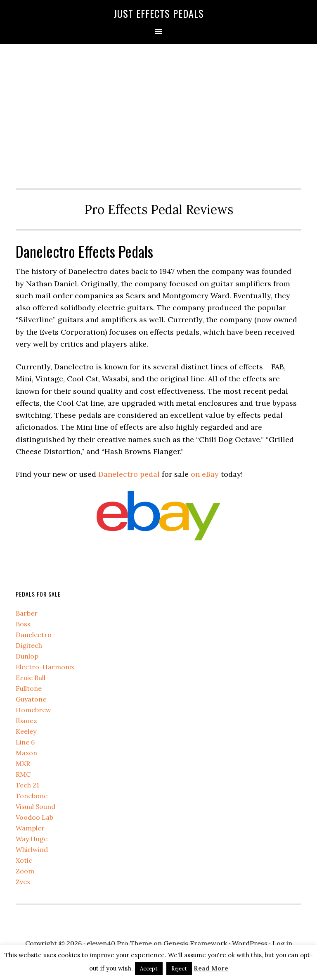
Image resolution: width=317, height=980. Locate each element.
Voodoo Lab (34, 817)
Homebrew (33, 710)
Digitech (29, 645)
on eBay (205, 474)
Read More (211, 968)
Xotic (24, 860)
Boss (23, 624)
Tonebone (32, 796)
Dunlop (27, 656)
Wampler (30, 828)
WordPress (250, 943)
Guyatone (31, 699)
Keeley (26, 731)
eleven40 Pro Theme (119, 943)
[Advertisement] (159, 114)
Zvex (23, 882)
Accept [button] (149, 969)
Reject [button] (179, 969)
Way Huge (32, 839)
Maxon (26, 753)
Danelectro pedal (129, 474)
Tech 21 (27, 785)
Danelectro (34, 635)
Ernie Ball (31, 678)
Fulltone (29, 688)
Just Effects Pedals (159, 13)
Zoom (25, 871)
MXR (23, 764)
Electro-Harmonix (45, 667)
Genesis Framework (195, 943)
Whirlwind (32, 849)
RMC (23, 774)
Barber (27, 613)
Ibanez (26, 721)
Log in (282, 943)
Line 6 (25, 742)
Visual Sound (35, 806)
